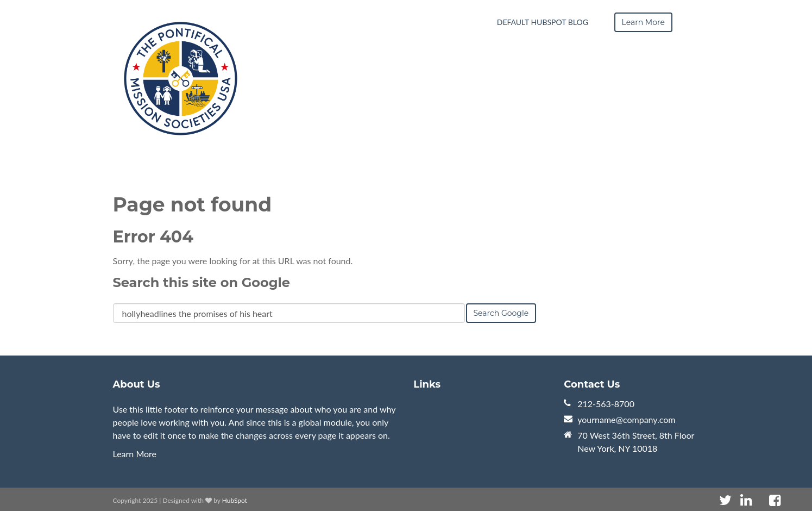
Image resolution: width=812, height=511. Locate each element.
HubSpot (235, 500)
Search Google (501, 313)
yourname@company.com (626, 419)
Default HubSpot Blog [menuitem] (543, 22)
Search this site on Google (202, 282)
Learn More (135, 454)
